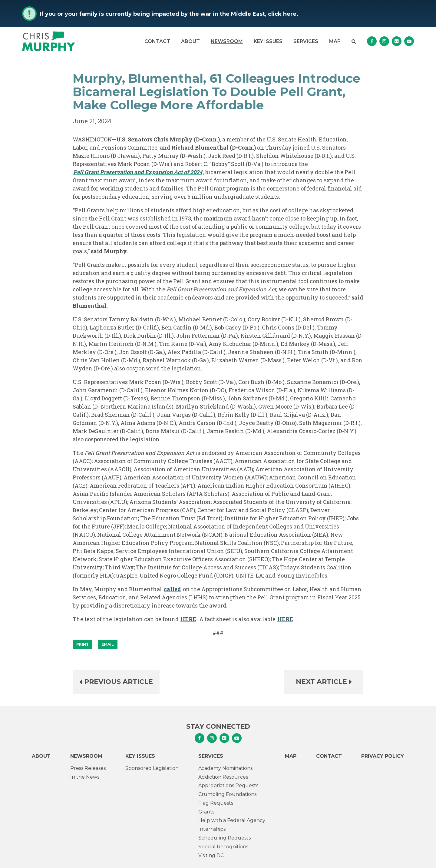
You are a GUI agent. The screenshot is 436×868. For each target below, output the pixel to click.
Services (306, 41)
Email (108, 644)
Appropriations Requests (228, 785)
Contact (157, 41)
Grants (206, 812)
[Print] (83, 644)
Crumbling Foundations (227, 794)
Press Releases (88, 768)
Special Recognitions (223, 847)
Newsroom (227, 41)
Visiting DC (211, 855)
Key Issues (268, 41)
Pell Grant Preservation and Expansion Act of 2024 (138, 172)
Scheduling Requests (225, 838)
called (172, 589)
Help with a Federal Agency (232, 820)
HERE (188, 619)
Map (335, 41)
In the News (85, 777)
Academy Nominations (225, 768)
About (190, 41)
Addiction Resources (223, 777)
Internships (212, 829)
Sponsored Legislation (152, 768)
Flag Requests (216, 803)
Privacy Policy (383, 756)
